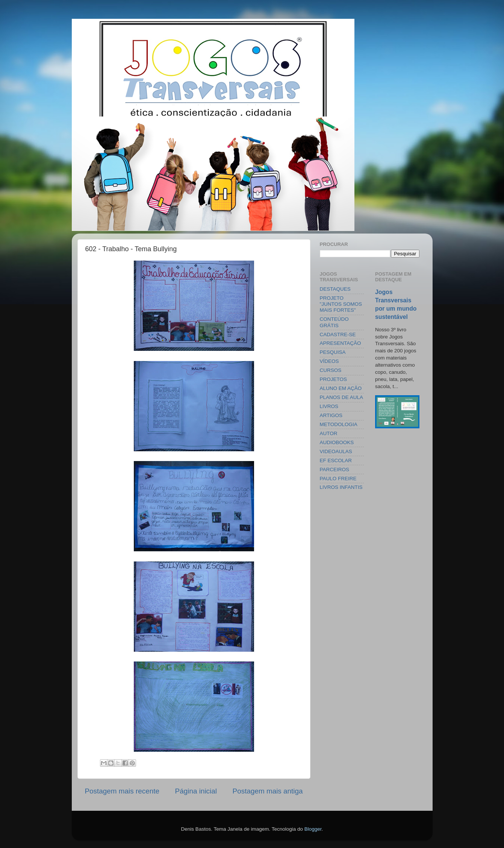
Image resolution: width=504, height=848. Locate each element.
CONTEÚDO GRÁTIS (334, 322)
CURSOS (331, 370)
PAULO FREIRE (338, 479)
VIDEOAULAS (336, 451)
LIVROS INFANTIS (341, 487)
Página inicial (196, 791)
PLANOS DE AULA (342, 397)
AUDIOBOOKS (337, 442)
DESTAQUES (335, 289)
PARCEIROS (335, 470)
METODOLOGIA (339, 424)
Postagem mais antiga (268, 791)
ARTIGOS (331, 415)
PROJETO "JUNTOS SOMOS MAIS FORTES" (341, 304)
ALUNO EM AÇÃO (341, 388)
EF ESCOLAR (336, 460)
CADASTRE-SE (338, 334)
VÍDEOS (329, 361)
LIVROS (329, 406)
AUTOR (329, 433)
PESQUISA (333, 352)
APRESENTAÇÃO (341, 343)
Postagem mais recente (122, 791)
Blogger (313, 829)
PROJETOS (334, 379)
